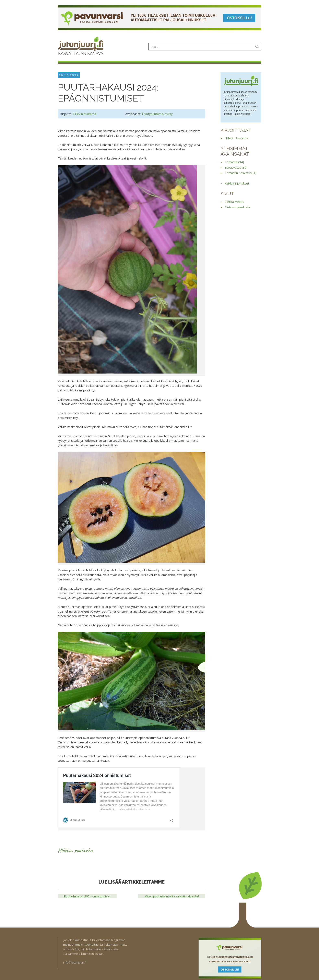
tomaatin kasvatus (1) (240, 173)
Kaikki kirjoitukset (237, 183)
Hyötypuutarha (153, 114)
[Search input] (202, 47)
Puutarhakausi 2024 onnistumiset (87, 896)
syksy (169, 114)
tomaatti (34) (234, 162)
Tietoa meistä (234, 202)
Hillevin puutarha (84, 114)
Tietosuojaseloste (237, 207)
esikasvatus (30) (236, 167)
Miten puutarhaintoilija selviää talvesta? (172, 896)
